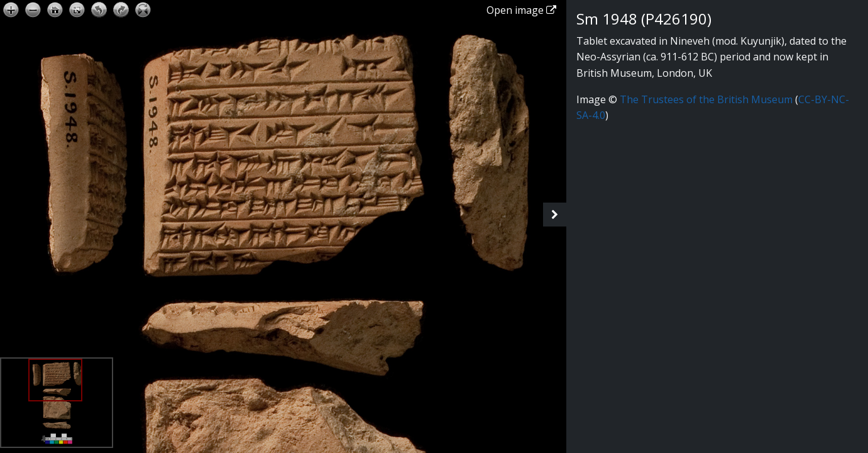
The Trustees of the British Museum (706, 99)
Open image (521, 10)
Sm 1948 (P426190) (644, 19)
